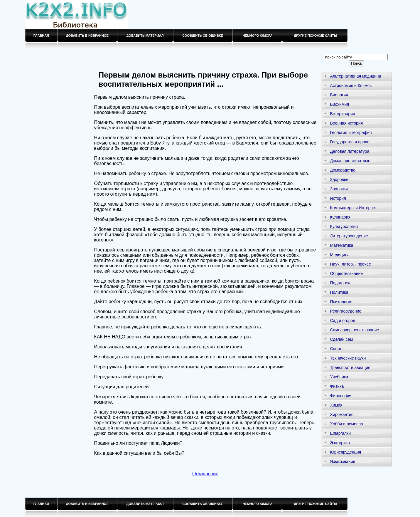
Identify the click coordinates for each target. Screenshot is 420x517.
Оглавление (205, 474)
